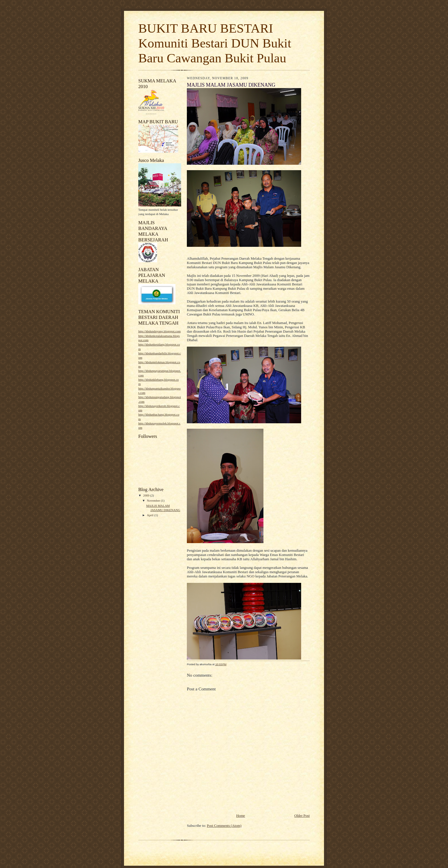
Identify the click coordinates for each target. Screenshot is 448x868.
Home (240, 816)
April (151, 515)
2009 (147, 495)
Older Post (302, 816)
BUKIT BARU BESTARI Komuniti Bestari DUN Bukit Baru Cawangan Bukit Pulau (215, 43)
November (154, 500)
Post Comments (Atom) (224, 826)
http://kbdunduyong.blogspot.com (159, 331)
